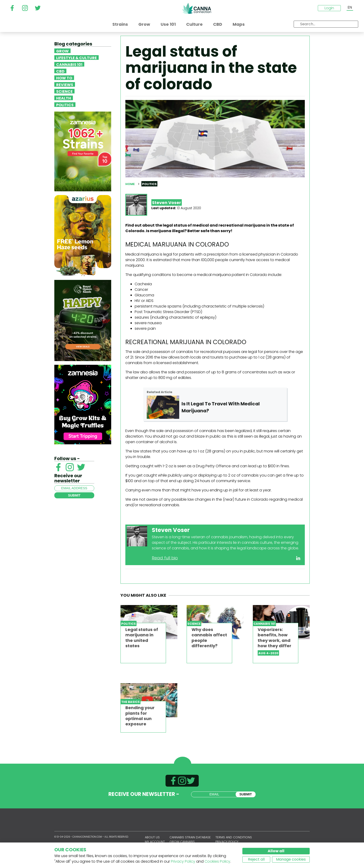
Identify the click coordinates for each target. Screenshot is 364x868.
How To (64, 78)
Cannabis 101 (69, 64)
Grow (62, 51)
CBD (60, 71)
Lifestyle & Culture (76, 58)
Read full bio (165, 558)
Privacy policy (227, 842)
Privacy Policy (183, 861)
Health (64, 98)
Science (64, 91)
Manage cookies (291, 859)
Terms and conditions (234, 837)
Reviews (65, 84)
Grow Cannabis (182, 842)
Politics (65, 105)
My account (155, 842)
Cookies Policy (217, 861)
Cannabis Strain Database (190, 837)
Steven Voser (167, 203)
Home (130, 184)
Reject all (256, 859)
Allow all (276, 851)
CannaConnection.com (197, 8)
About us (152, 837)
